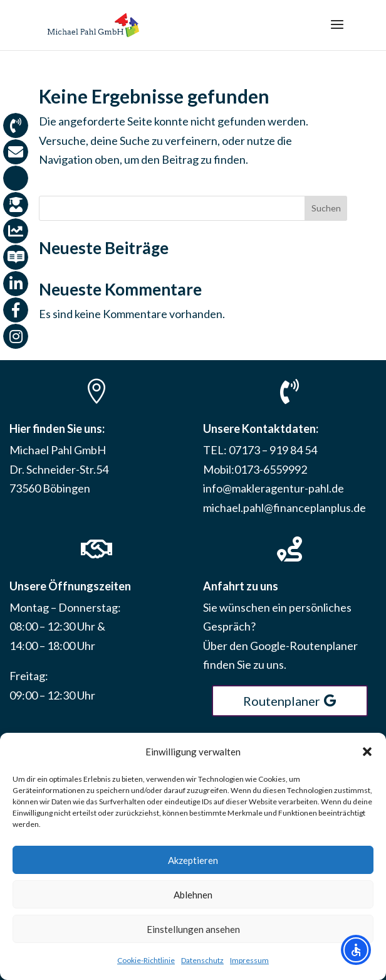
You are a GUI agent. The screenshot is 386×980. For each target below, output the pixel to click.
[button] (367, 752)
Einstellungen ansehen (193, 929)
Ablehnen (193, 895)
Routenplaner (282, 701)
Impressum (249, 960)
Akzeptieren (193, 860)
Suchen (326, 208)
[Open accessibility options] (356, 950)
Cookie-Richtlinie (146, 960)
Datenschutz (202, 960)
